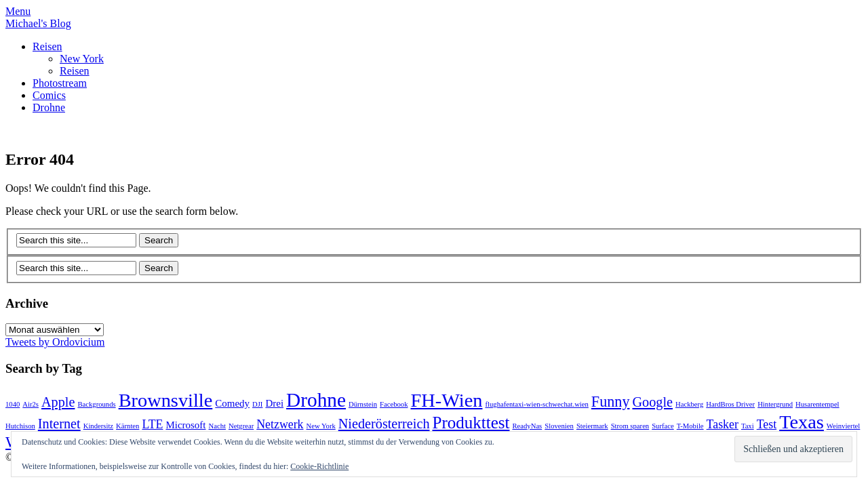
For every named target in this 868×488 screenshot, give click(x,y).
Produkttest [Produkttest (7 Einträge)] (471, 423)
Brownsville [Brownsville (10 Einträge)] (166, 400)
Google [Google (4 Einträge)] (652, 402)
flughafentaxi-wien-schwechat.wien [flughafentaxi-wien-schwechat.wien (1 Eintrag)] (536, 404)
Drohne (49, 107)
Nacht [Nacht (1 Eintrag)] (217, 426)
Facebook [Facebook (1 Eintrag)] (394, 404)
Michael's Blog (38, 23)
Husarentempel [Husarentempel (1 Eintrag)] (817, 404)
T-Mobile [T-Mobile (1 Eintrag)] (690, 426)
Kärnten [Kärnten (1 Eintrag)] (127, 426)
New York (82, 59)
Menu (18, 11)
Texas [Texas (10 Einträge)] (802, 422)
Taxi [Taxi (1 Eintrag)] (748, 426)
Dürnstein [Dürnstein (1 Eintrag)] (363, 404)
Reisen (47, 46)
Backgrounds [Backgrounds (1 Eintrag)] (96, 404)
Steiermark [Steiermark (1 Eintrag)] (592, 426)
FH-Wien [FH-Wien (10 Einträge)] (446, 400)
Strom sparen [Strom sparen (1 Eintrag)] (630, 426)
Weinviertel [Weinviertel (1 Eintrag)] (843, 426)
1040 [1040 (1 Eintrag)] (13, 404)
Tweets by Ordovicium (55, 342)
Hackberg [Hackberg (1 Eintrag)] (689, 404)
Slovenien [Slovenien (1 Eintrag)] (559, 426)
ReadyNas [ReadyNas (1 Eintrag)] (527, 426)
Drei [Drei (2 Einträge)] (274, 403)
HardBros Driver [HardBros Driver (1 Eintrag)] (730, 404)
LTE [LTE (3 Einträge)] (152, 424)
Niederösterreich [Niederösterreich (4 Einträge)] (384, 424)
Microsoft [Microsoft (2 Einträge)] (185, 425)
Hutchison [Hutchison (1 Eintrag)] (20, 426)
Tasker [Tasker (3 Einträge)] (723, 424)
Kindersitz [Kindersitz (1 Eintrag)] (98, 426)
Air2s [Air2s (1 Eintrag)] (31, 404)
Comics (49, 95)
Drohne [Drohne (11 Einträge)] (316, 400)
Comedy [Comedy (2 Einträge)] (232, 403)
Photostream (60, 83)
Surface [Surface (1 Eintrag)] (663, 426)
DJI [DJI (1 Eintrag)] (257, 404)
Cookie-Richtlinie (319, 466)
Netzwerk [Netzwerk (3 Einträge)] (280, 424)
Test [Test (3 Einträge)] (767, 424)
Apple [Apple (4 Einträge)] (58, 402)
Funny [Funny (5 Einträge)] (611, 402)
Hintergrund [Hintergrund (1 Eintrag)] (775, 404)
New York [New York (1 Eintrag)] (321, 426)
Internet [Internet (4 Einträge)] (59, 424)
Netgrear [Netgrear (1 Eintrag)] (241, 426)
